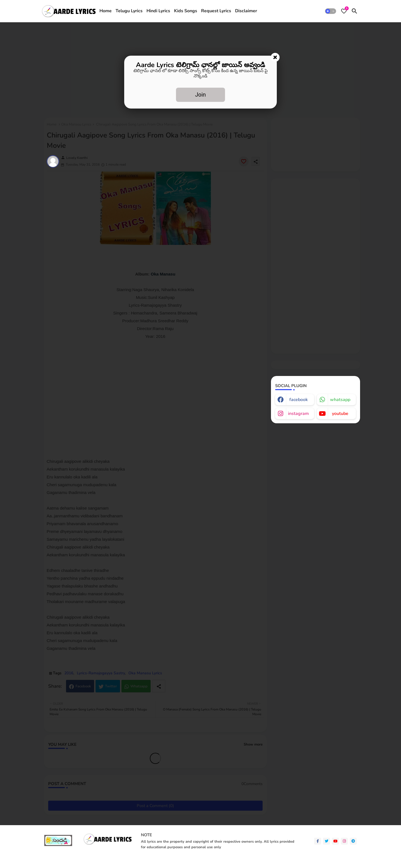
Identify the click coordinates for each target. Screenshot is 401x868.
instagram (298, 414)
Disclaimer (246, 11)
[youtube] (335, 841)
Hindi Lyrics (158, 11)
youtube (340, 414)
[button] (331, 11)
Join (200, 95)
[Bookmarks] (344, 11)
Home (106, 11)
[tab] (106, 11)
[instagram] (344, 841)
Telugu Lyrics (129, 11)
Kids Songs (186, 11)
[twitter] (327, 841)
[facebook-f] (318, 841)
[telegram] (353, 841)
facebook (299, 400)
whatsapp (340, 400)
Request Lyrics (216, 11)
